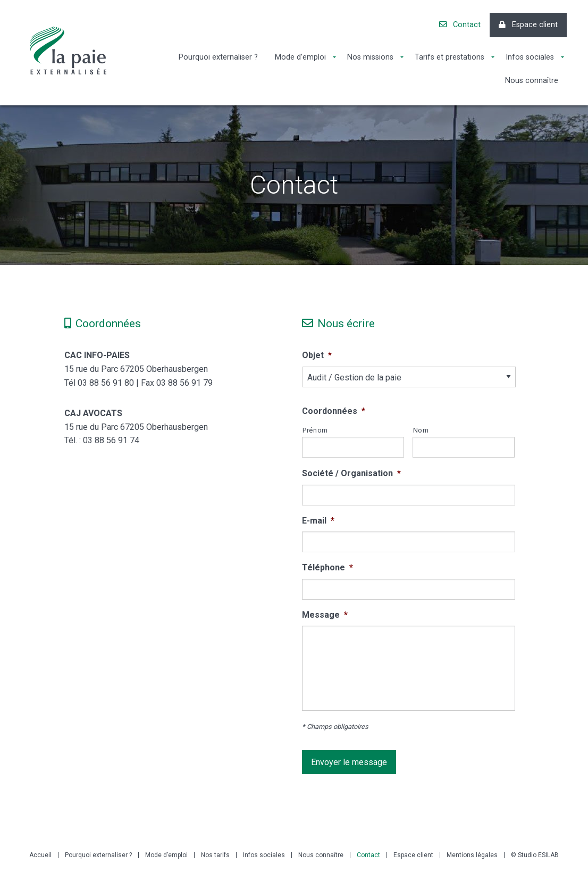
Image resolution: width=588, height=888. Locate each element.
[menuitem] (218, 57)
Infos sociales (530, 57)
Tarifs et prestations (450, 57)
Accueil (40, 855)
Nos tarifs (215, 855)
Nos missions (370, 57)
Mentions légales (472, 855)
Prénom (315, 430)
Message (325, 615)
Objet (317, 355)
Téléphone (327, 567)
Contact (460, 25)
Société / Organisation (351, 473)
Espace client (528, 25)
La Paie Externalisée (68, 51)
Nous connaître (532, 81)
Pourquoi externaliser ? (218, 57)
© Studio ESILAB (535, 855)
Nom (421, 430)
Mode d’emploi (300, 57)
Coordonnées (334, 411)
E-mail (318, 521)
